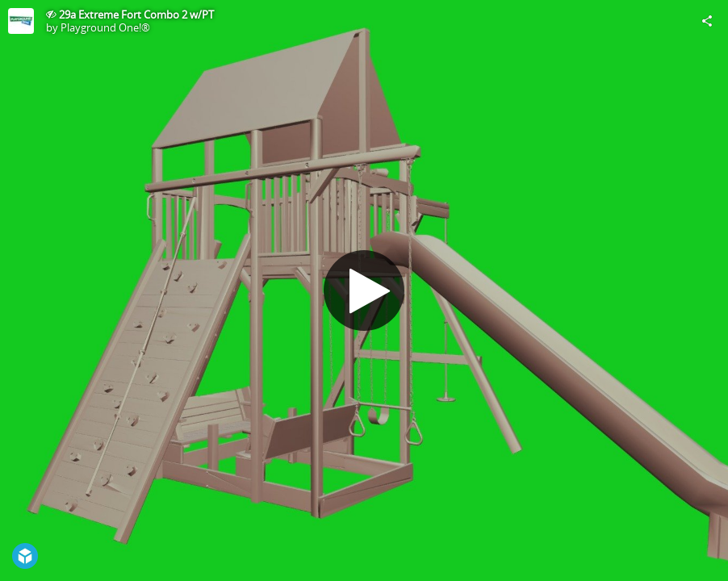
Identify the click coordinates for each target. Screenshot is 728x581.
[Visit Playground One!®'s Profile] (21, 21)
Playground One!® (105, 27)
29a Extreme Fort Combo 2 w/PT (136, 15)
